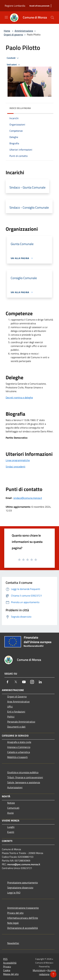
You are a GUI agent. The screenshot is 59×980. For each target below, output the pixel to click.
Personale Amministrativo (21, 722)
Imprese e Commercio (19, 747)
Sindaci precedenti (15, 467)
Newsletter (13, 943)
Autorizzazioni (15, 787)
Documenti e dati (16, 727)
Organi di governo (13, 35)
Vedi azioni (14, 65)
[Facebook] (8, 682)
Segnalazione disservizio (20, 888)
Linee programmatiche (18, 460)
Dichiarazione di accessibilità (22, 928)
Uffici (10, 707)
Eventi (11, 832)
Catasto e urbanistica (19, 752)
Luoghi (11, 827)
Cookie (7, 970)
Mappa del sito (11, 974)
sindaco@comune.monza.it (28, 498)
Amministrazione (24, 31)
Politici (11, 717)
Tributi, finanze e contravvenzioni (25, 777)
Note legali (13, 923)
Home (7, 31)
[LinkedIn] (40, 682)
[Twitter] (16, 682)
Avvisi (10, 813)
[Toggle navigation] (6, 17)
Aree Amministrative (18, 702)
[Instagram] (32, 682)
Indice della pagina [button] (20, 108)
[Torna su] (53, 974)
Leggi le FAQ (14, 893)
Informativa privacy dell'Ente (23, 918)
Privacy (7, 967)
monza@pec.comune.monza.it (24, 864)
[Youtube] (24, 682)
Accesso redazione (47, 972)
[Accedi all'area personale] (39, 6)
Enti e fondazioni (16, 712)
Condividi (13, 58)
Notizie (11, 803)
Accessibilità (10, 963)
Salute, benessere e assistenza (24, 782)
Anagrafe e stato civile (19, 742)
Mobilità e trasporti (17, 757)
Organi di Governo (17, 697)
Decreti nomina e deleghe (19, 397)
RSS (5, 959)
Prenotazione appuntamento (22, 883)
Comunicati (13, 808)
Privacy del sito (15, 913)
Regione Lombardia (15, 6)
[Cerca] (52, 18)
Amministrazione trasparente (23, 908)
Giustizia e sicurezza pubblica (23, 772)
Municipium (39, 970)
